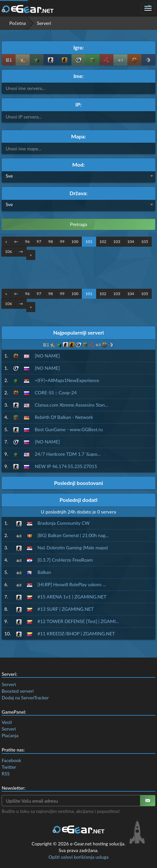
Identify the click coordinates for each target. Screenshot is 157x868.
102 (103, 241)
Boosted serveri (18, 691)
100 (75, 241)
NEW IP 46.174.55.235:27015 (66, 466)
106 (8, 251)
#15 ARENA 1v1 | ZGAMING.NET (72, 597)
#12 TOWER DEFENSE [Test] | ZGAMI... (78, 621)
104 (131, 241)
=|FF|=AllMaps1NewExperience (67, 380)
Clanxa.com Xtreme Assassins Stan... (71, 405)
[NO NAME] (47, 356)
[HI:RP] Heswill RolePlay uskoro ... (72, 584)
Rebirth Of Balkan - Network (64, 417)
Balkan (44, 572)
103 (117, 241)
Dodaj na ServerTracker (25, 698)
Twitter (9, 767)
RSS (6, 774)
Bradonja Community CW (64, 523)
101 (89, 241)
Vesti (7, 722)
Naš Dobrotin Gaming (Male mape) (73, 548)
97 (39, 241)
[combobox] (78, 177)
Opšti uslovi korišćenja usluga (78, 857)
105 (145, 241)
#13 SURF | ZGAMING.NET (66, 609)
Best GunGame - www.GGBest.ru (69, 429)
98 (51, 241)
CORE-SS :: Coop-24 (56, 393)
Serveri (9, 684)
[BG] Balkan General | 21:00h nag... (73, 535)
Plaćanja (10, 735)
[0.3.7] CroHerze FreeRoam (65, 560)
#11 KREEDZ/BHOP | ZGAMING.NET (76, 633)
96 (27, 241)
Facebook (11, 760)
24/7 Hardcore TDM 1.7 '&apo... (68, 454)
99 (62, 241)
